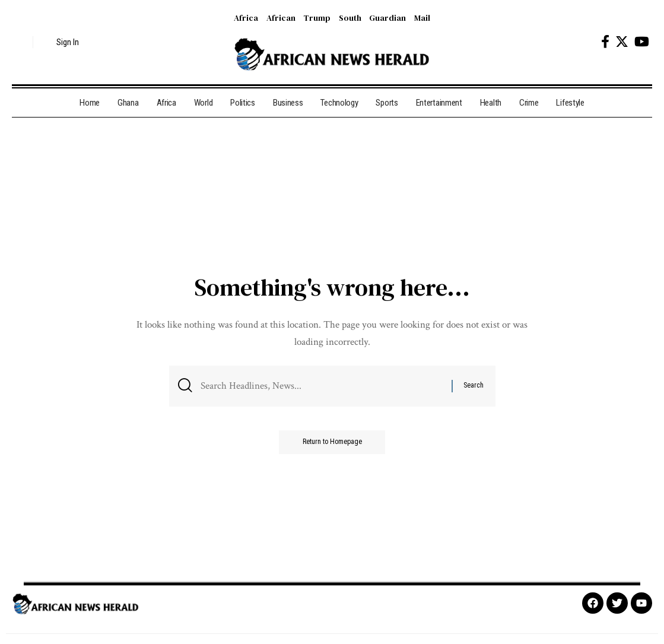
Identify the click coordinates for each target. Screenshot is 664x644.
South (350, 18)
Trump (317, 18)
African (281, 18)
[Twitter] (622, 42)
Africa (246, 18)
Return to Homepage (332, 442)
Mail (422, 18)
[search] (21, 42)
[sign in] (61, 42)
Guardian (387, 18)
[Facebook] (605, 42)
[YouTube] (642, 42)
